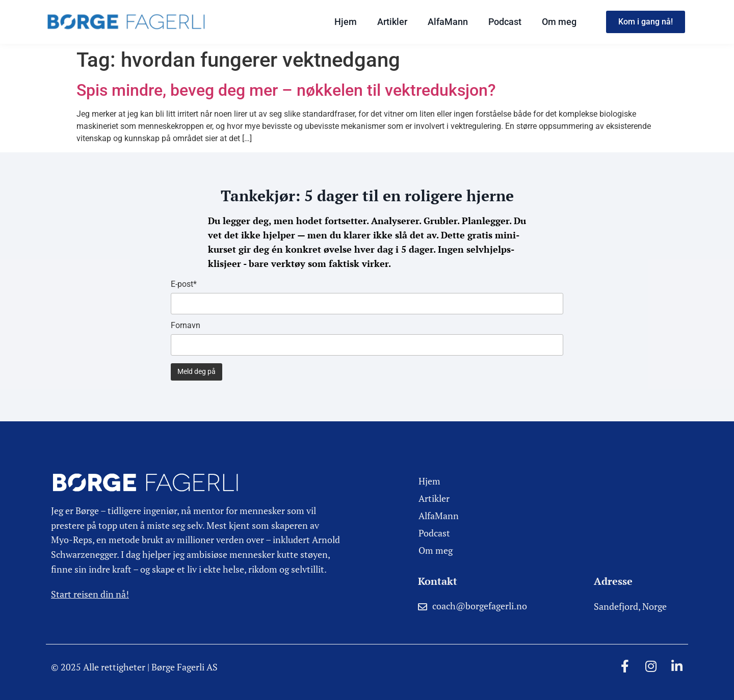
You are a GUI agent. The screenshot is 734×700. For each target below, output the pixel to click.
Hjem (346, 22)
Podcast (505, 22)
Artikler (392, 22)
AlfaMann (448, 22)
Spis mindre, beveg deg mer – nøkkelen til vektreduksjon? (286, 90)
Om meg (559, 22)
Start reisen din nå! (90, 594)
